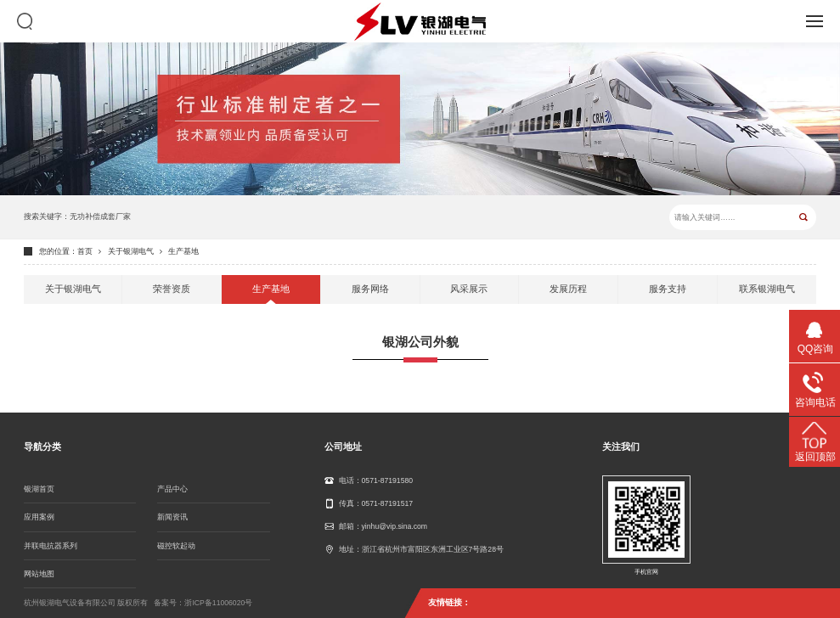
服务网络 (370, 289)
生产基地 (183, 251)
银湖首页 (39, 489)
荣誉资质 (172, 289)
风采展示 (469, 289)
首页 (85, 251)
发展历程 (568, 289)
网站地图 (39, 574)
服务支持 (668, 289)
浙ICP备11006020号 (218, 603)
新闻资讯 (172, 517)
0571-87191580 (388, 480)
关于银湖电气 (131, 251)
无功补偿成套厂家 (100, 216)
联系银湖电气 (767, 289)
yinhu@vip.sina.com (395, 526)
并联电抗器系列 (51, 546)
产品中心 (172, 489)
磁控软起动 (176, 546)
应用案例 (39, 517)
